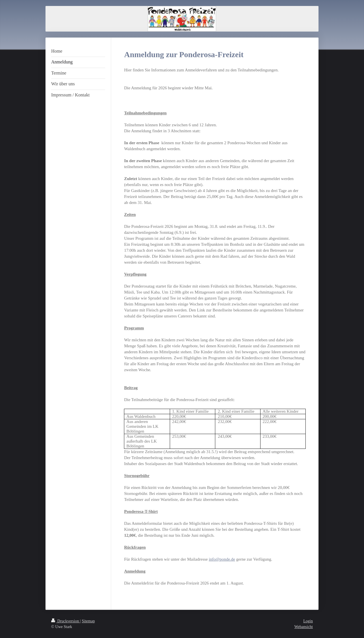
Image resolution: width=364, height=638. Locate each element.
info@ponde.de (222, 559)
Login (308, 621)
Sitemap (88, 621)
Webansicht (304, 627)
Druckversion (66, 621)
